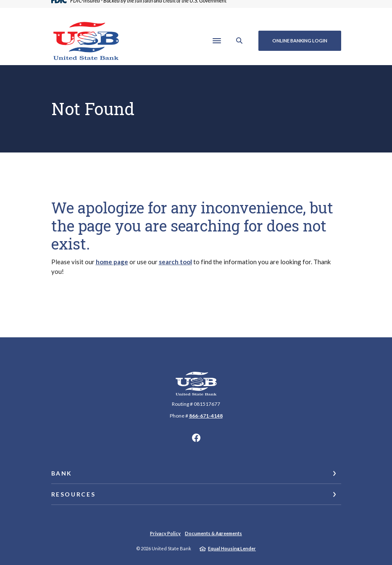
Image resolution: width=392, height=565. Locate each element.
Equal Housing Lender (232, 548)
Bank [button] (62, 473)
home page (112, 262)
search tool (175, 262)
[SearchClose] (239, 41)
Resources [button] (74, 494)
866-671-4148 (206, 416)
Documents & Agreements (213, 533)
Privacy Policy (165, 533)
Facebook (196, 438)
